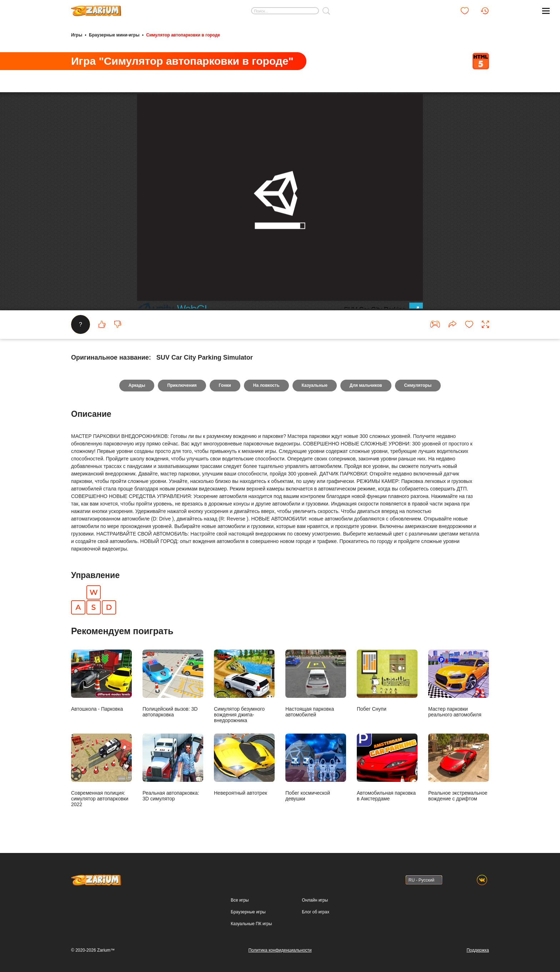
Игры (77, 35)
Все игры (240, 900)
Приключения (182, 385)
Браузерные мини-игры (114, 35)
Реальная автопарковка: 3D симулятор (173, 767)
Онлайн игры (315, 900)
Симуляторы (418, 385)
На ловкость (266, 385)
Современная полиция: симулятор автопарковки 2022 (101, 770)
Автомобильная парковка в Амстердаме (387, 767)
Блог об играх (316, 912)
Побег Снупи (387, 680)
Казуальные (315, 385)
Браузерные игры (248, 912)
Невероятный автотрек (244, 764)
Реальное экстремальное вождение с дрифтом (459, 767)
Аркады (137, 385)
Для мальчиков (366, 385)
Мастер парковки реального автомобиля (459, 683)
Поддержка (478, 950)
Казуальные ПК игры (251, 924)
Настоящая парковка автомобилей (316, 683)
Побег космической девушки (316, 767)
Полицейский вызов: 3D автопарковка (173, 683)
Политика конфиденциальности (280, 950)
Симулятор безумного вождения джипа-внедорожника (244, 686)
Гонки (225, 385)
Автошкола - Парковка (101, 680)
